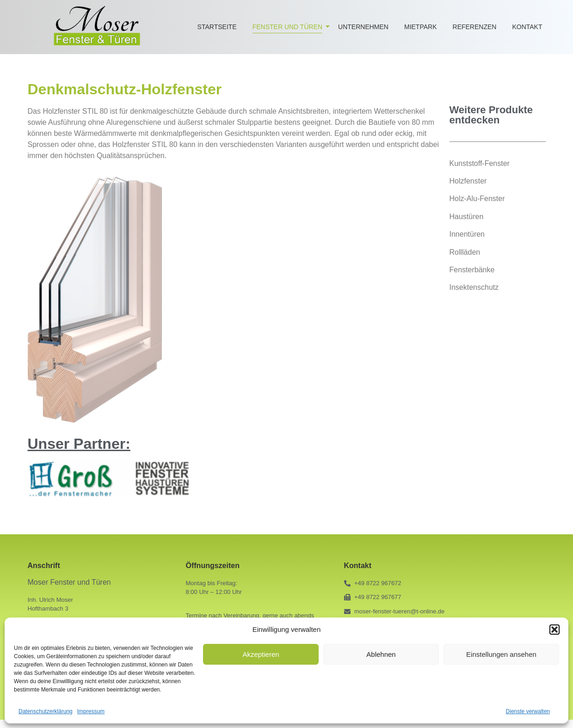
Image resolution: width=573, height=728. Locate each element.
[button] (555, 630)
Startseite (217, 27)
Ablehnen (381, 654)
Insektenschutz (474, 287)
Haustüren (467, 217)
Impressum (91, 711)
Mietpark (421, 27)
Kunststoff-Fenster (480, 163)
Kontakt (527, 27)
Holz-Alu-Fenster (477, 199)
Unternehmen (363, 27)
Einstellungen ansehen (501, 654)
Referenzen (475, 27)
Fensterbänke (472, 270)
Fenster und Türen (289, 27)
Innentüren (467, 234)
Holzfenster (468, 181)
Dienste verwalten (528, 711)
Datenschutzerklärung (46, 711)
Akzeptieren (261, 654)
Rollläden (465, 252)
